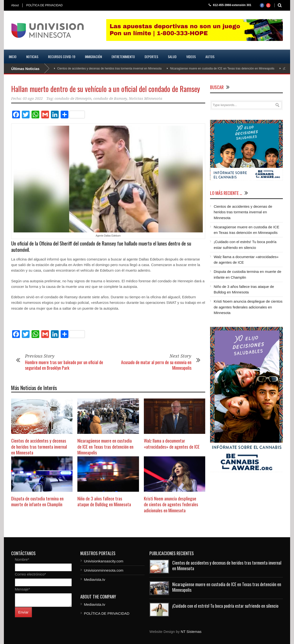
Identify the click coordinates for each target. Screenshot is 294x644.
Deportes (151, 57)
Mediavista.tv (95, 579)
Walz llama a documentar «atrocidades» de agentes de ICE (172, 443)
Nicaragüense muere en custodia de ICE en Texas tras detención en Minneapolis (222, 69)
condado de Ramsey (110, 99)
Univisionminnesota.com (104, 570)
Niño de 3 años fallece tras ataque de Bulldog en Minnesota (104, 501)
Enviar (23, 612)
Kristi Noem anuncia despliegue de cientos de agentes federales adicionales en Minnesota (171, 504)
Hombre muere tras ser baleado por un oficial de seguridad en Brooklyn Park (64, 365)
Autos (210, 57)
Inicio (13, 57)
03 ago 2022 (33, 99)
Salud (172, 57)
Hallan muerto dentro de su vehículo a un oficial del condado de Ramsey (106, 89)
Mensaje (22, 589)
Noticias (32, 57)
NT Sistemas (191, 632)
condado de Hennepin (73, 99)
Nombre (22, 559)
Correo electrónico (30, 574)
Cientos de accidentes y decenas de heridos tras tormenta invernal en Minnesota (109, 69)
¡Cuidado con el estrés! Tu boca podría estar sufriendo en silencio (225, 606)
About (15, 5)
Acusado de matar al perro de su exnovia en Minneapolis (156, 365)
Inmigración (93, 57)
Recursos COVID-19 (62, 57)
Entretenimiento (123, 57)
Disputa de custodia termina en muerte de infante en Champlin (37, 501)
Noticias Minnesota (146, 99)
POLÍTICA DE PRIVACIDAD (44, 5)
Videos (191, 57)
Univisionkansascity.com (104, 561)
